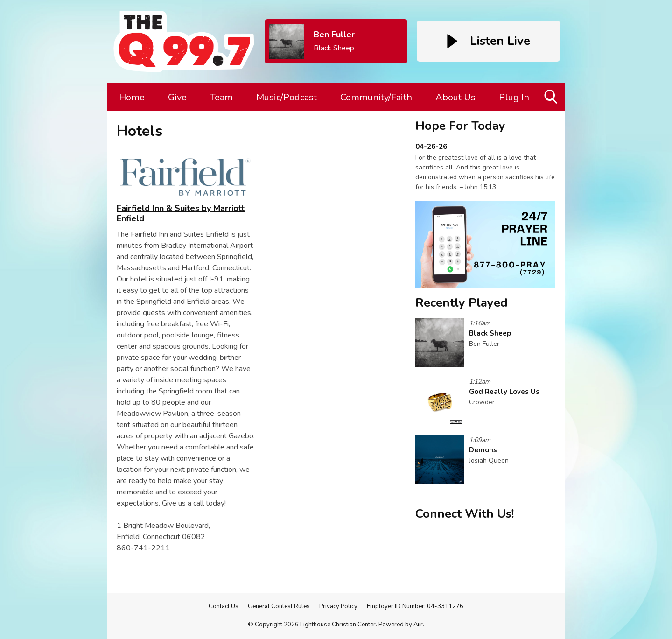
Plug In (514, 97)
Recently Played (462, 303)
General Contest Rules (279, 606)
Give (177, 97)
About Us (455, 97)
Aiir (418, 625)
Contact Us (224, 606)
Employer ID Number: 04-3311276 (415, 606)
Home (132, 97)
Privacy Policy (338, 606)
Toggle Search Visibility (551, 100)
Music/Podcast (287, 97)
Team (221, 97)
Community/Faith (376, 97)
